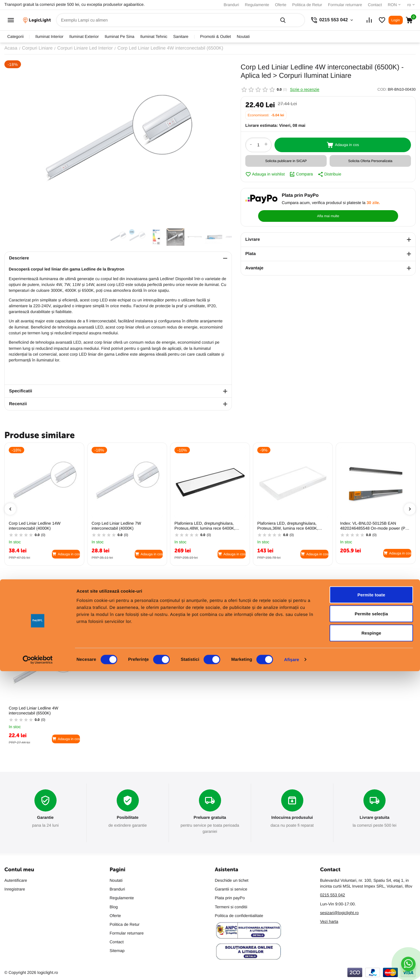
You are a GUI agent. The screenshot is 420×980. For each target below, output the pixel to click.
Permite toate (371, 903)
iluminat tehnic (154, 36)
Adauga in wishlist (265, 174)
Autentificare (16, 880)
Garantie (45, 818)
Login (396, 20)
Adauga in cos (343, 145)
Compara (301, 174)
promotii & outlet (216, 36)
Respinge (371, 942)
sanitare (181, 36)
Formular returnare (345, 5)
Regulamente (257, 5)
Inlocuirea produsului (292, 818)
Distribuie (329, 174)
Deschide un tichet (232, 880)
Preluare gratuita (210, 818)
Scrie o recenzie (304, 89)
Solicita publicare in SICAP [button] (286, 161)
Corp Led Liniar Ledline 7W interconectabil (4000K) (116, 526)
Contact (375, 5)
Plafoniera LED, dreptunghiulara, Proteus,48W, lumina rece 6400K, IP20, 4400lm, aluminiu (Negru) (205, 526)
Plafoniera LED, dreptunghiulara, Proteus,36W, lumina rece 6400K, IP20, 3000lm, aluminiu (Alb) (288, 526)
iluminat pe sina (120, 36)
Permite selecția (371, 923)
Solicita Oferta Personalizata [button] (370, 161)
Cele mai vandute (49, 617)
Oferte (281, 5)
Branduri (231, 5)
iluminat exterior (84, 36)
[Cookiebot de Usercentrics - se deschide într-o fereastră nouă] (38, 969)
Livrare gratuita (374, 818)
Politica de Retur (307, 5)
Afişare (292, 968)
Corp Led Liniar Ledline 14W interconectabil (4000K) (35, 526)
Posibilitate (128, 818)
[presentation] (10, 509)
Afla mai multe (383, 202)
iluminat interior (49, 36)
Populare (14, 617)
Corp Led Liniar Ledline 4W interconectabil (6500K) (34, 711)
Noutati (243, 36)
